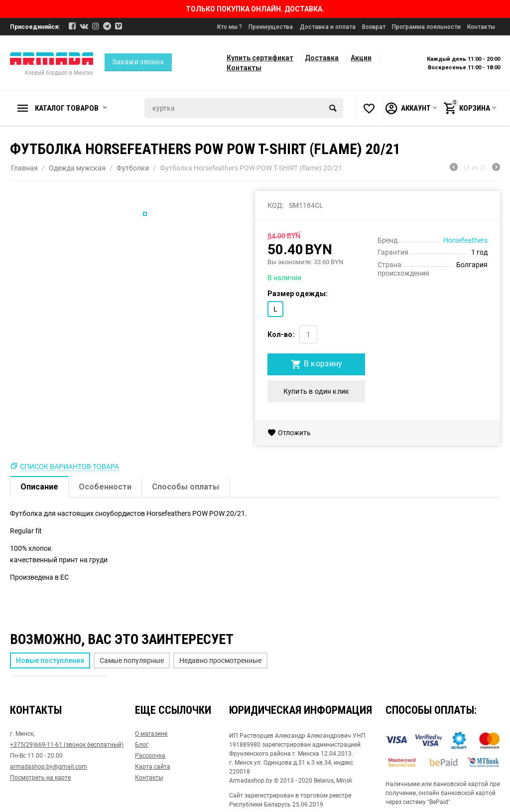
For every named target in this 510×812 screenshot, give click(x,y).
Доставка (322, 58)
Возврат (374, 27)
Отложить (289, 433)
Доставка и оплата (328, 27)
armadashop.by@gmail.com (49, 767)
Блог (142, 745)
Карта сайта (153, 767)
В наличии (284, 278)
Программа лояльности (426, 27)
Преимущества (271, 27)
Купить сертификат (260, 58)
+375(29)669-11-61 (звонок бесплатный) (67, 745)
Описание (39, 487)
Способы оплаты (186, 487)
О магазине (151, 734)
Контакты (481, 27)
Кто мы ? (230, 27)
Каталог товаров (67, 108)
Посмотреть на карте (40, 778)
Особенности (105, 487)
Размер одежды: (298, 294)
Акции (361, 58)
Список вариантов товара (69, 467)
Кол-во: (281, 334)
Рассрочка (150, 756)
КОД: (276, 205)
